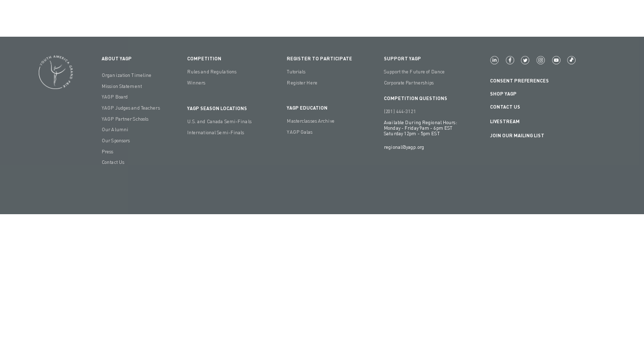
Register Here (302, 83)
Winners (196, 83)
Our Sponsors (116, 141)
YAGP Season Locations (217, 108)
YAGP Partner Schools (125, 119)
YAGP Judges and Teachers (131, 108)
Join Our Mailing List (517, 135)
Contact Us (113, 162)
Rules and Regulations (212, 72)
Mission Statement (122, 86)
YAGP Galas (300, 132)
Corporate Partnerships (409, 83)
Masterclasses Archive (310, 121)
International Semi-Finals (216, 132)
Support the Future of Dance (414, 72)
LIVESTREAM (509, 121)
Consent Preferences (519, 81)
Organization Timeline (127, 75)
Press (108, 152)
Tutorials (296, 72)
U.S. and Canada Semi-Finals (219, 121)
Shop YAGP (503, 94)
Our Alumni (115, 129)
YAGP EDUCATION (307, 108)
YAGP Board (115, 97)
